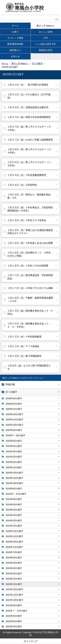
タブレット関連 (15, 38)
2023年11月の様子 (14, 536)
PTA (46, 38)
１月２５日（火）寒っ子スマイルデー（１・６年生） (30, 164)
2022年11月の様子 (14, 595)
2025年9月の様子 (14, 430)
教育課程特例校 (15, 44)
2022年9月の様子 (14, 605)
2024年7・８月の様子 (16, 494)
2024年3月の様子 (14, 515)
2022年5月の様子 (14, 621)
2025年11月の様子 (14, 420)
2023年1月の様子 (14, 584)
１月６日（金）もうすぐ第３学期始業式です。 (29, 367)
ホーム (15, 26)
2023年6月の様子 (14, 558)
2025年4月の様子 (14, 451)
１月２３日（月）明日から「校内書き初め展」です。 (29, 196)
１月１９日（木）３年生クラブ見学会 (27, 220)
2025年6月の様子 (14, 441)
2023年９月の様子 (14, 547)
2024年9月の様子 (14, 489)
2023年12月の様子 (14, 531)
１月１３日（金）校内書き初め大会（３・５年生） (30, 312)
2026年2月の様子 (14, 404)
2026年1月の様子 (14, 409)
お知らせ (15, 56)
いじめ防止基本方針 (46, 44)
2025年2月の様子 (14, 462)
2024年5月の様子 (14, 505)
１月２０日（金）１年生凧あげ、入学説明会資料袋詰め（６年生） (30, 209)
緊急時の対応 (46, 50)
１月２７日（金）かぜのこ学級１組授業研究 (30, 140)
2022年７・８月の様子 (17, 611)
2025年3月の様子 (14, 457)
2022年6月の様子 (14, 616)
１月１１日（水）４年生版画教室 (24, 337)
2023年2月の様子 (14, 579)
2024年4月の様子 (14, 510)
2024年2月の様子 (14, 520)
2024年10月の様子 (14, 483)
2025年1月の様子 (14, 467)
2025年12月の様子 (14, 414)
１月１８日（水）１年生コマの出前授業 (28, 266)
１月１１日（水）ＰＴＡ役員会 (23, 346)
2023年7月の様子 (14, 552)
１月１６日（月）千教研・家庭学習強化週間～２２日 (30, 299)
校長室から (15, 50)
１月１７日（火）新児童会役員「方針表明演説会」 (30, 277)
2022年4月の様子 (14, 626)
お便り (15, 32)
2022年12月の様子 (14, 589)
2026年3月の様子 (14, 398)
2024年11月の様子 (14, 478)
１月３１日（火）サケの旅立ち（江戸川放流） (29, 96)
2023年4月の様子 (14, 568)
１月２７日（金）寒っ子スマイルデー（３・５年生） (30, 128)
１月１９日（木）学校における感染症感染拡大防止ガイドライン (30, 232)
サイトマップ (31, 641)
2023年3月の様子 (14, 574)
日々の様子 (37, 63)
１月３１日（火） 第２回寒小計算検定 (28, 85)
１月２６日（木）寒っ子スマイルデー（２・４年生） (30, 151)
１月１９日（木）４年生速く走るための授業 (30, 243)
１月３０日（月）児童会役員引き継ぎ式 (28, 107)
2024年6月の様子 (14, 499)
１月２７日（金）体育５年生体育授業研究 (29, 117)
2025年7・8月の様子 (16, 435)
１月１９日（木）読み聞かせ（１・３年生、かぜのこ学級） (30, 254)
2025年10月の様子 (14, 425)
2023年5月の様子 (14, 563)
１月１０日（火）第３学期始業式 (24, 356)
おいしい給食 (46, 32)
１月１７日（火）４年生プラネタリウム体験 (30, 288)
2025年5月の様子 (14, 446)
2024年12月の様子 (14, 473)
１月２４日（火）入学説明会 (22, 185)
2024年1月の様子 (14, 526)
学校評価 (10, 384)
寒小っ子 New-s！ (46, 26)
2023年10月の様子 (14, 542)
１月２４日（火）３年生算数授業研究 (27, 175)
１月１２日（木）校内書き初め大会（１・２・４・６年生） (29, 325)
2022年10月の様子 (14, 600)
